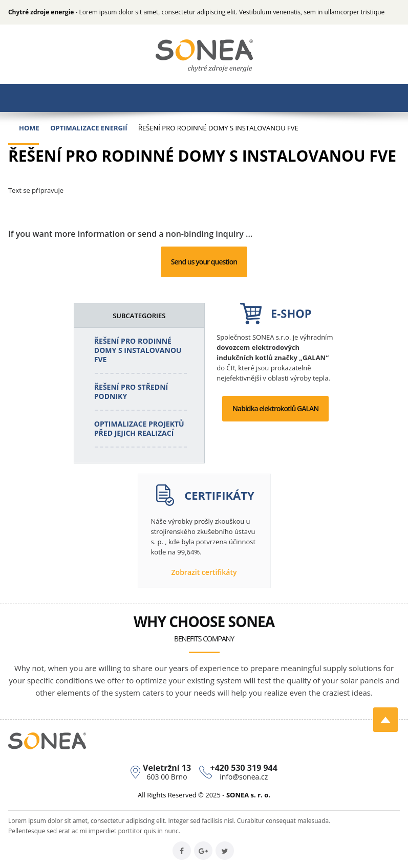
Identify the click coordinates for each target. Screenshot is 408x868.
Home (29, 128)
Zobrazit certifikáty (204, 572)
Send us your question (204, 262)
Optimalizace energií (89, 128)
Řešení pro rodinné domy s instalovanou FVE (138, 350)
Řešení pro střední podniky (131, 392)
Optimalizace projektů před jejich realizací (139, 428)
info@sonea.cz (244, 777)
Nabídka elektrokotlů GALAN (275, 408)
